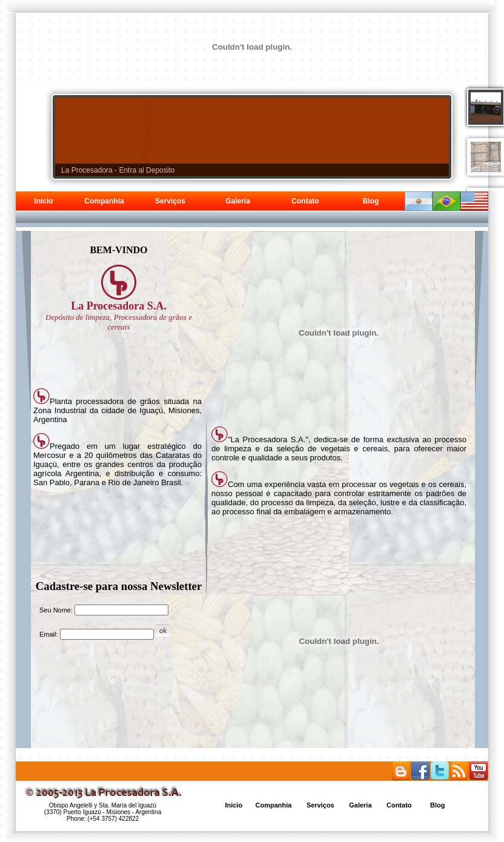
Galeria (238, 201)
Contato (305, 201)
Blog (371, 201)
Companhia (104, 201)
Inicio (43, 201)
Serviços (170, 201)
